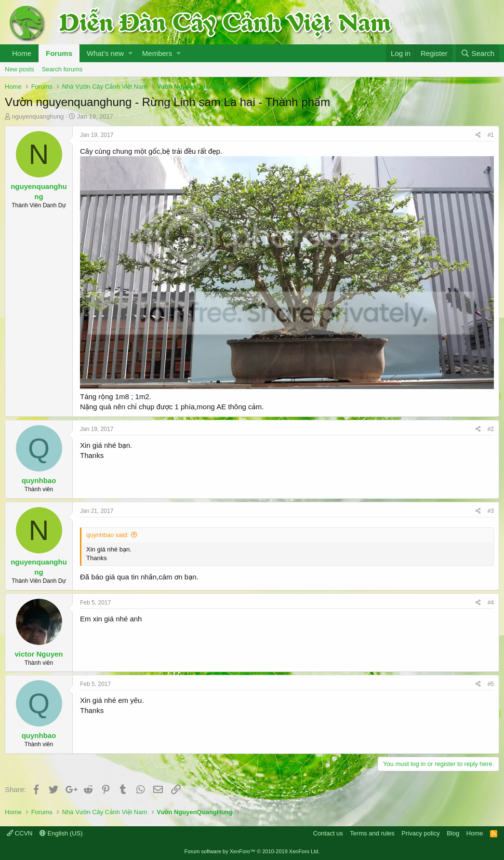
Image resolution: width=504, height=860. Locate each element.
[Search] (477, 53)
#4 (491, 603)
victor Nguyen (39, 654)
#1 (491, 135)
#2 (491, 429)
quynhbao (39, 480)
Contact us (328, 833)
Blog (453, 833)
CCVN (20, 833)
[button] (130, 53)
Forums (59, 53)
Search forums (62, 69)
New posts (20, 69)
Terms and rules (372, 833)
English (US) (61, 833)
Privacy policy (420, 833)
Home (22, 53)
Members (157, 53)
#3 (491, 511)
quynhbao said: (107, 535)
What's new (105, 53)
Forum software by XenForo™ (252, 851)
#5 (491, 684)
